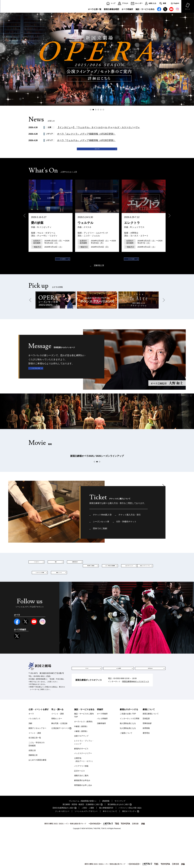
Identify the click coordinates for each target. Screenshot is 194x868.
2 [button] (94, 110)
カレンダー (139, 3)
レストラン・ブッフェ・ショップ (84, 776)
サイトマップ (120, 834)
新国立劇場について (151, 747)
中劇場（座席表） (81, 760)
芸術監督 (146, 752)
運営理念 (146, 766)
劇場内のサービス (81, 782)
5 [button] (101, 110)
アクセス (125, 3)
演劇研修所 (101, 757)
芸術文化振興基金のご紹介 (63, 841)
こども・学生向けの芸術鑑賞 (37, 778)
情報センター (57, 752)
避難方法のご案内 (81, 809)
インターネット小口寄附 (130, 752)
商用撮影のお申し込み (83, 819)
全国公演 (32, 784)
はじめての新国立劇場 (37, 793)
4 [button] (99, 110)
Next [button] (185, 59)
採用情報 (146, 762)
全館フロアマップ (81, 769)
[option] (97, 59)
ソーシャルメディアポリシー (86, 845)
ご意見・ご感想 (88, 841)
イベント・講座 (35, 766)
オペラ (31, 747)
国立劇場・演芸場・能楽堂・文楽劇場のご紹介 (81, 838)
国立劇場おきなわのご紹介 (118, 838)
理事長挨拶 (147, 757)
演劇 (30, 757)
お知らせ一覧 (97, 151)
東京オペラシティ (129, 845)
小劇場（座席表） (81, 765)
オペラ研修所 (127, 9)
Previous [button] (9, 59)
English (176, 3)
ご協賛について (126, 766)
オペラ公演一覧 (95, 9)
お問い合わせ (150, 702)
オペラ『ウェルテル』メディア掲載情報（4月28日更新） (86, 140)
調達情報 (106, 834)
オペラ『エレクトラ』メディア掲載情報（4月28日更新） (86, 134)
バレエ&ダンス (34, 752)
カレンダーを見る (119, 266)
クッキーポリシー (62, 845)
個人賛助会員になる (128, 757)
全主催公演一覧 (35, 771)
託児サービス (80, 804)
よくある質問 (119, 702)
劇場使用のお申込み (82, 814)
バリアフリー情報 (81, 799)
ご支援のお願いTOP (128, 747)
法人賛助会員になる (128, 762)
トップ (113, 3)
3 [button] (96, 110)
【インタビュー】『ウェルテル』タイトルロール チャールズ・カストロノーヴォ (98, 127)
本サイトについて (110, 845)
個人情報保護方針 (106, 841)
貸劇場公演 (99, 275)
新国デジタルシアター (37, 762)
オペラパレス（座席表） (84, 755)
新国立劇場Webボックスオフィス (136, 717)
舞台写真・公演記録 (59, 757)
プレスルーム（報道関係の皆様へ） (83, 834)
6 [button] (104, 110)
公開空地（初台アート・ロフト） (84, 793)
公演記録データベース (60, 762)
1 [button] (91, 110)
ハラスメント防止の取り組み (130, 841)
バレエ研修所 (102, 752)
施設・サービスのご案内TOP (84, 749)
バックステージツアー (83, 787)
